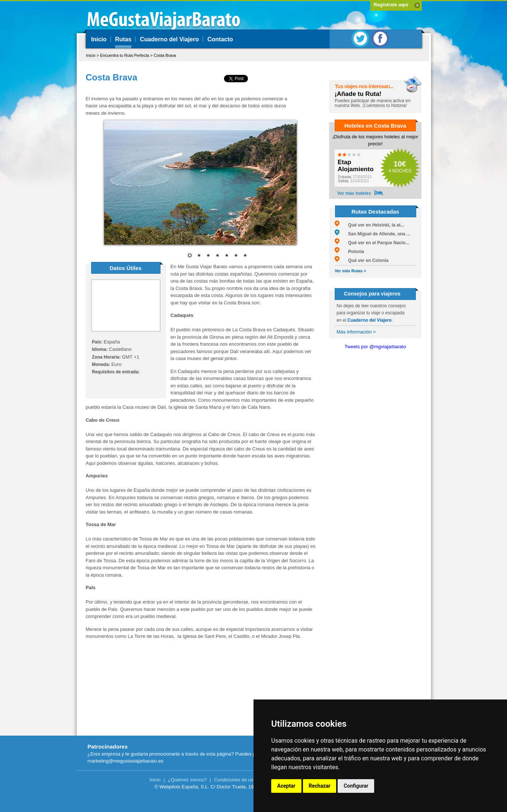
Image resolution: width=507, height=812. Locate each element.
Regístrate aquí (391, 5)
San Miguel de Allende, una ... (373, 234)
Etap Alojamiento (356, 166)
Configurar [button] (356, 786)
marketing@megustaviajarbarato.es (125, 761)
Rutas (123, 39)
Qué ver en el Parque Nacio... (372, 243)
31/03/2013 (353, 181)
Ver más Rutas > (350, 271)
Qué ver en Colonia (362, 260)
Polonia (349, 252)
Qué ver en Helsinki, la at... (369, 225)
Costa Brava (165, 55)
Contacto (220, 39)
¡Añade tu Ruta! (358, 94)
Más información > (356, 332)
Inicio (99, 39)
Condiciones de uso (235, 780)
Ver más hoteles (354, 193)
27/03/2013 (355, 177)
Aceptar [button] (286, 786)
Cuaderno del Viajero (169, 39)
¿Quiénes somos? (187, 780)
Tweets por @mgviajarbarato (375, 347)
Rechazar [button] (320, 786)
